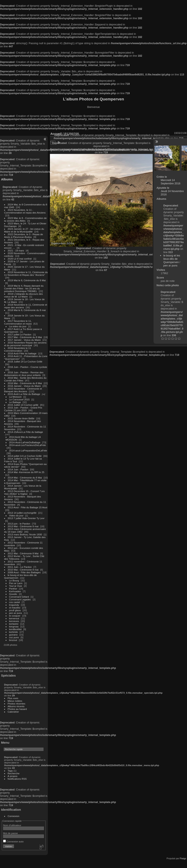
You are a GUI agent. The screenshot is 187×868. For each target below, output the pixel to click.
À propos (13, 776)
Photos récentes (17, 704)
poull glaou (15, 610)
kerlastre (14, 624)
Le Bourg (14, 580)
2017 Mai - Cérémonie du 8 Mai (25, 337)
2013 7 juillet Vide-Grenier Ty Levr (26, 518)
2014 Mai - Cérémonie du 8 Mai (25, 478)
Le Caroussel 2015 (19, 399)
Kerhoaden (15, 591)
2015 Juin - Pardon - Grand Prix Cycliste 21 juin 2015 (23, 409)
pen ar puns (16, 613)
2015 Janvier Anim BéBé (21, 418)
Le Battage (15, 402)
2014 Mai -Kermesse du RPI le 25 (26, 472)
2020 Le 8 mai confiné (20, 259)
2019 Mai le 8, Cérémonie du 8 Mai (27, 280)
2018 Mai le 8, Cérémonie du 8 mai (27, 310)
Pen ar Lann (16, 583)
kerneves (14, 621)
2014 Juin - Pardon (18, 469)
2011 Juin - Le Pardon (20, 567)
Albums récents (16, 706)
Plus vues (13, 698)
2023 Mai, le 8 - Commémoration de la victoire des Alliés (25, 219)
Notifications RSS (17, 779)
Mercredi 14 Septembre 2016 (171, 182)
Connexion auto (13, 841)
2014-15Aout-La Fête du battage (25, 432)
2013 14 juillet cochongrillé (22, 513)
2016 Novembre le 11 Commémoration (18, 349)
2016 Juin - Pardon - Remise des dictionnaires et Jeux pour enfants (24, 374)
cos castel (15, 602)
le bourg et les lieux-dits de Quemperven (172, 259)
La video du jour (18, 326)
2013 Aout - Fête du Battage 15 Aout (27, 507)
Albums (7, 179)
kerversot (14, 618)
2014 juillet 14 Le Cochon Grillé (25, 456)
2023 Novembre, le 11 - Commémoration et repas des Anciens (25, 211)
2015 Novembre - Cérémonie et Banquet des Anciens (23, 390)
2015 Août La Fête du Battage (24, 394)
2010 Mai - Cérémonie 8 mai (23, 570)
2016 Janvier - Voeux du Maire (24, 386)
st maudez (15, 608)
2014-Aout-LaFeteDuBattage (25, 442)
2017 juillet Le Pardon (20, 334)
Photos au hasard (17, 709)
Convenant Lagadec (20, 599)
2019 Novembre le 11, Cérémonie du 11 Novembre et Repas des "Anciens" (26, 274)
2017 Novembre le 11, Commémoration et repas (18, 322)
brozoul (13, 640)
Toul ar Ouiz (16, 586)
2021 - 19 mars (16, 250)
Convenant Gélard (19, 597)
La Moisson (15, 397)
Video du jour (16, 515)
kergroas (14, 626)
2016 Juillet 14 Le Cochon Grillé (25, 362)
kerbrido (14, 632)
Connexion (14, 816)
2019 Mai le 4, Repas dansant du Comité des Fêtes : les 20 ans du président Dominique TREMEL (24, 288)
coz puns (14, 637)
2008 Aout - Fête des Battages (24, 572)
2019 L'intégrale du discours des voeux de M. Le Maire (24, 295)
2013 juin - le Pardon (19, 524)
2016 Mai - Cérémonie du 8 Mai (25, 383)
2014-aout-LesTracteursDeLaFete (28, 445)
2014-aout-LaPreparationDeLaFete (28, 450)
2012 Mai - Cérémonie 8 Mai (23, 553)
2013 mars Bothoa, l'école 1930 (25, 534)
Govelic (13, 594)
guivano (13, 635)
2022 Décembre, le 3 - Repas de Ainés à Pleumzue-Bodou (24, 236)
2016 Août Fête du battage (22, 353)
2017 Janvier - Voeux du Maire (24, 340)
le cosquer (15, 616)
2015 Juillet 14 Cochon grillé (23, 405)
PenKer (13, 589)
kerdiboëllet (15, 629)
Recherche (14, 773)
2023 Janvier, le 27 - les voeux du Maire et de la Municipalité (24, 230)
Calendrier (13, 712)
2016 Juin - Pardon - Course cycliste (27, 367)
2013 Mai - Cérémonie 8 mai (23, 526)
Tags (10, 771)
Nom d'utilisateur (12, 825)
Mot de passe (11, 833)
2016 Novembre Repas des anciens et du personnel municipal (25, 344)
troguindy (14, 605)
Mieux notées (15, 701)
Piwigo (183, 858)
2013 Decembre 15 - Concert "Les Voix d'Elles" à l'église (24, 492)
